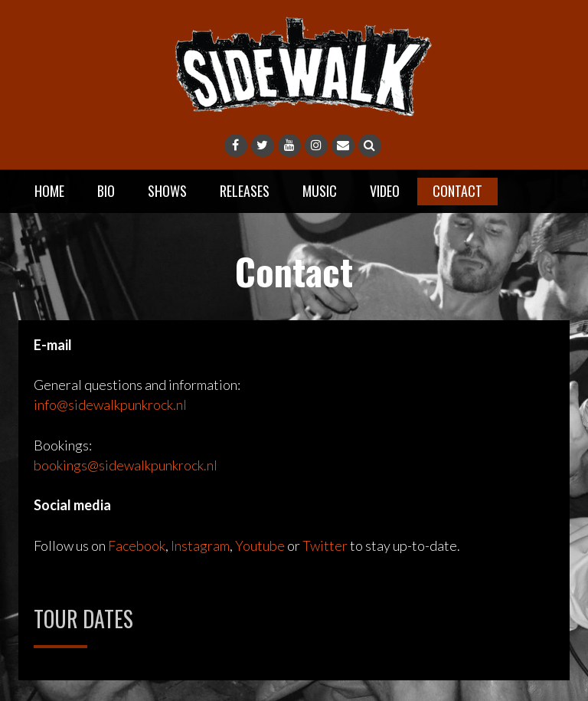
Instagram (200, 545)
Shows (167, 191)
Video (385, 191)
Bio (106, 191)
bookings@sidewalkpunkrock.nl (126, 465)
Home (49, 191)
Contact (457, 191)
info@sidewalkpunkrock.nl (110, 405)
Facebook (137, 545)
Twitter (325, 545)
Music (320, 191)
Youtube (260, 545)
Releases (245, 191)
